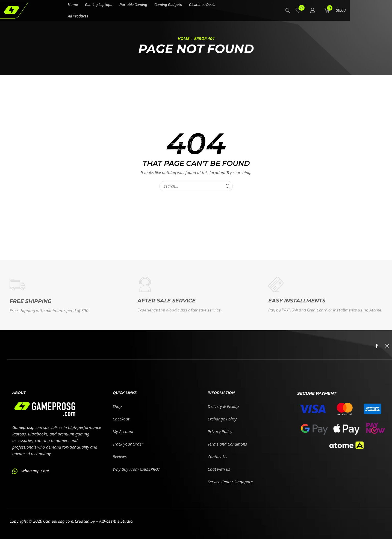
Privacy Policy (220, 431)
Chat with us (219, 469)
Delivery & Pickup (223, 406)
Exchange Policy (222, 419)
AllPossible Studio (116, 521)
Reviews (120, 456)
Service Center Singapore (230, 482)
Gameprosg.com (58, 521)
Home (184, 38)
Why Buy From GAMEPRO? (136, 469)
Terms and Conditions (227, 444)
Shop (117, 406)
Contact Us (217, 456)
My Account (123, 431)
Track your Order (128, 444)
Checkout (121, 419)
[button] (288, 10)
